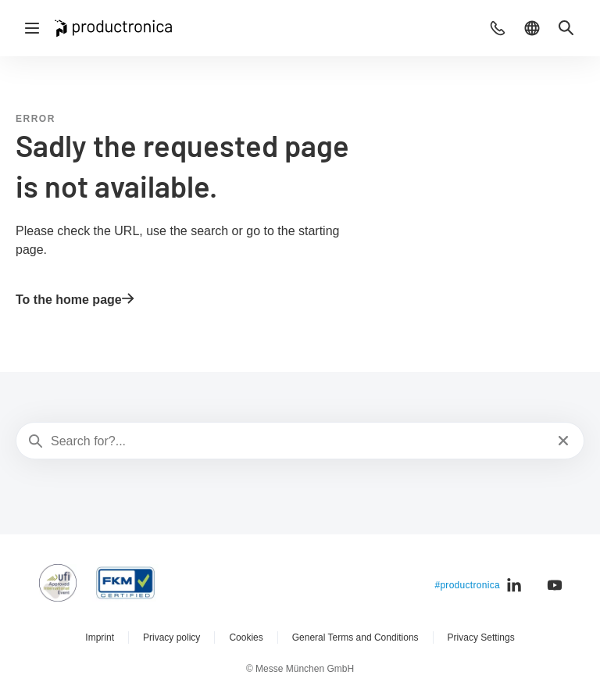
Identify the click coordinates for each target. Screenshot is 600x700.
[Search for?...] (298, 441)
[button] (498, 28)
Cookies (246, 637)
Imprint (100, 637)
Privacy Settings (481, 637)
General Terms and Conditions (355, 637)
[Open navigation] (32, 28)
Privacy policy (171, 637)
